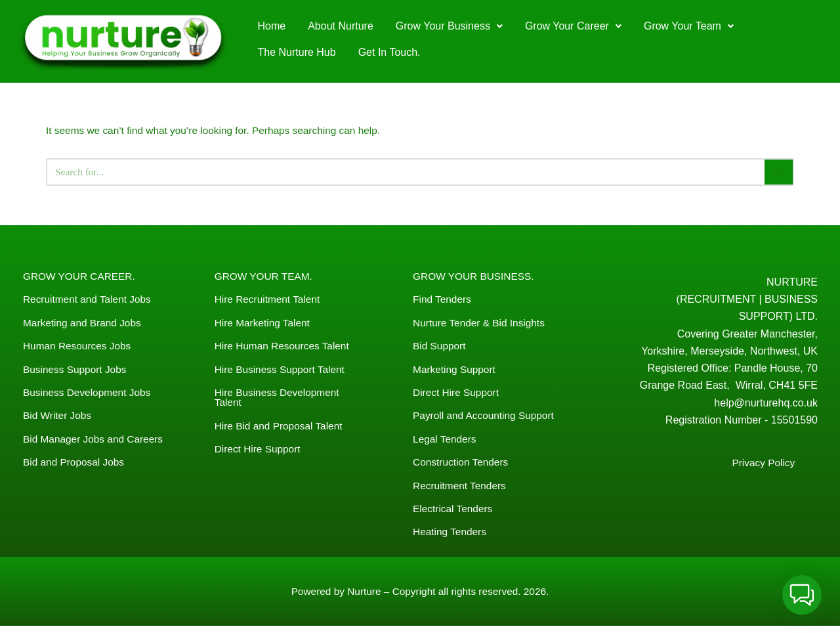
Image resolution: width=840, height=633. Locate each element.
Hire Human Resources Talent (284, 348)
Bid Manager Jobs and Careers (95, 443)
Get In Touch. (389, 52)
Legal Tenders (446, 443)
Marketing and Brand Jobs (84, 325)
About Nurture (341, 26)
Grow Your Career (573, 26)
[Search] (405, 173)
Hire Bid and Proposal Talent (281, 430)
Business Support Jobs (77, 372)
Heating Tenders (451, 537)
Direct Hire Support (259, 453)
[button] (449, 26)
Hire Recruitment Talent (269, 301)
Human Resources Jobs (79, 348)
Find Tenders (443, 301)
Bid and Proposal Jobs (75, 467)
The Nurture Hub (297, 52)
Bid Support (440, 348)
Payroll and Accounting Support (486, 419)
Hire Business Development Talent (279, 401)
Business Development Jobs (89, 396)
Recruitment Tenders (461, 490)
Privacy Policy (763, 470)
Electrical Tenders (454, 514)
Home (272, 26)
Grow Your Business (449, 26)
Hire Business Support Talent (282, 372)
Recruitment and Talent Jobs (89, 301)
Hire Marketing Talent (264, 325)
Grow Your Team (689, 26)
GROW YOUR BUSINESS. (476, 277)
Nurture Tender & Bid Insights (481, 325)
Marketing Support (456, 372)
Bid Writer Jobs (58, 419)
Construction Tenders (462, 467)
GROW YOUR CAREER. (81, 277)
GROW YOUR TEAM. (265, 277)
